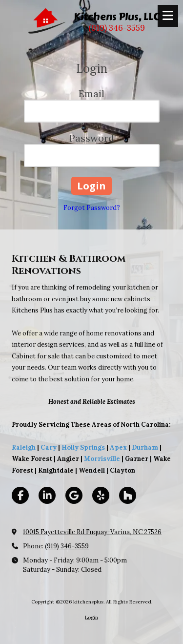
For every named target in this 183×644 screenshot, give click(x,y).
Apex (118, 447)
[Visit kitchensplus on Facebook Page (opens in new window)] (20, 495)
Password (92, 138)
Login (91, 617)
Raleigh (24, 447)
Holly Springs (83, 447)
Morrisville (102, 459)
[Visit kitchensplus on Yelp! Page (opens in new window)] (101, 495)
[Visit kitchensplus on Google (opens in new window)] (74, 495)
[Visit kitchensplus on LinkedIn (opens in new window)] (47, 495)
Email (91, 93)
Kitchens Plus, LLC (117, 17)
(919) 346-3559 (67, 546)
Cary (49, 447)
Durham (145, 447)
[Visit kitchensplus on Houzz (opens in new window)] (128, 495)
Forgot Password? (92, 208)
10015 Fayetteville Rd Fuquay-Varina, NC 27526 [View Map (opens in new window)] (92, 532)
